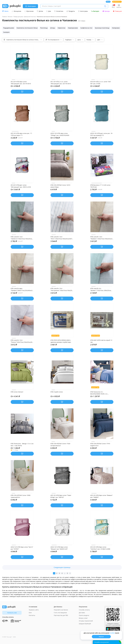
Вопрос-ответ (83, 618)
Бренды (106, 11)
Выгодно (95, 11)
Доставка (82, 613)
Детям (40, 11)
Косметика (59, 11)
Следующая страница (62, 567)
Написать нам (12, 613)
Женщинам (16, 11)
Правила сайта (34, 610)
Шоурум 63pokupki (85, 624)
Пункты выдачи (84, 615)
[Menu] (30, 6)
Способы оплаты (84, 610)
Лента (108, 2)
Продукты (71, 11)
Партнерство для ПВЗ (61, 615)
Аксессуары (83, 11)
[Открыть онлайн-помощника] (107, 642)
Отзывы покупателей (86, 621)
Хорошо (101, 637)
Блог (30, 613)
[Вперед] (70, 573)
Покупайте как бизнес (61, 610)
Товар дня (117, 11)
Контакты (32, 615)
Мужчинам (29, 11)
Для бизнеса (117, 2)
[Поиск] (105, 6)
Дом (49, 11)
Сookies (112, 633)
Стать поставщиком (60, 613)
